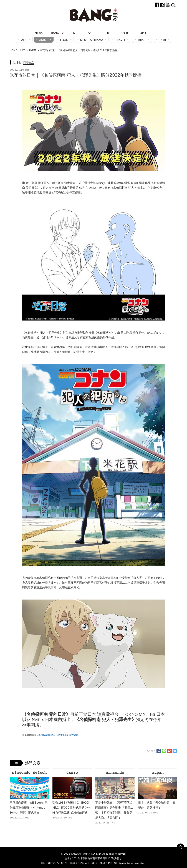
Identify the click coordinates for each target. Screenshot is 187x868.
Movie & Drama (92, 40)
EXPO (142, 33)
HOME (13, 50)
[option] (29, 794)
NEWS (39, 33)
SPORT (125, 33)
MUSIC (142, 40)
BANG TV (57, 33)
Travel (120, 40)
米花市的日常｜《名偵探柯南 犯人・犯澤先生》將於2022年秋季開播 (78, 50)
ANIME (44, 40)
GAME (163, 40)
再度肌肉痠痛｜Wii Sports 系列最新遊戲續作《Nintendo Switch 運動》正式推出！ (29, 808)
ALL (24, 40)
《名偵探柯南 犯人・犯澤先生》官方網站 (57, 735)
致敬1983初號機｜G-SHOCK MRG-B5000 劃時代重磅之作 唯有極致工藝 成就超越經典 (71, 808)
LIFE (108, 33)
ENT (74, 33)
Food (64, 40)
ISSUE (91, 33)
